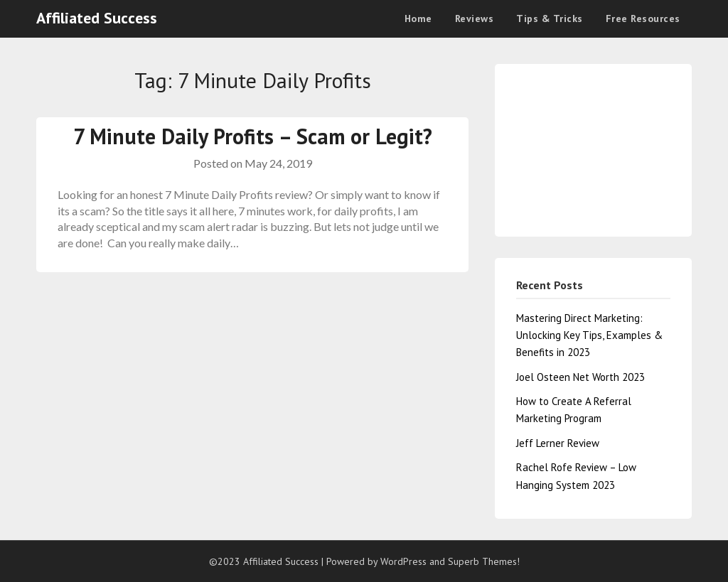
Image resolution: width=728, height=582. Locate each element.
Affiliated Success (97, 18)
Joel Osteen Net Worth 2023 (580, 377)
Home (418, 18)
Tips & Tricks (550, 18)
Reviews (475, 18)
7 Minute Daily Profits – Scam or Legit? (253, 136)
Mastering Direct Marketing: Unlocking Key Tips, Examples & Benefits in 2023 (589, 335)
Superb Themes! (484, 561)
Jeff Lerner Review (558, 443)
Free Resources (643, 18)
